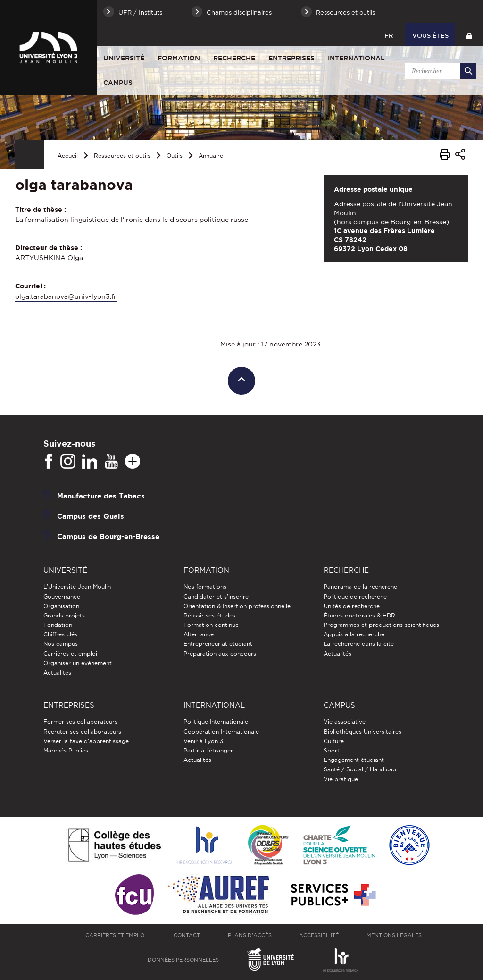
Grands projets (64, 615)
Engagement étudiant (354, 760)
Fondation (58, 625)
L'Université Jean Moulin (77, 587)
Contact (187, 935)
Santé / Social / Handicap (360, 769)
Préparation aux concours (220, 654)
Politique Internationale (216, 722)
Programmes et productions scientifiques (381, 625)
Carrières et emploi (70, 654)
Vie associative (345, 722)
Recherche (234, 58)
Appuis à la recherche (354, 634)
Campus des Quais (91, 516)
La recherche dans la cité (359, 644)
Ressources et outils (122, 156)
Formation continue (211, 625)
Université (124, 58)
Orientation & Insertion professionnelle (237, 606)
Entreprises (291, 58)
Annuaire (211, 156)
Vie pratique (341, 779)
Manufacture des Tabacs (101, 496)
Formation (179, 58)
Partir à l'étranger (208, 750)
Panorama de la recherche (360, 587)
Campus (118, 83)
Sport (332, 750)
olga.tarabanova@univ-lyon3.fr (66, 296)
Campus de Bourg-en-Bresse (108, 536)
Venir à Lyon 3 (203, 741)
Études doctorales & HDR (359, 615)
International (356, 58)
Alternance (199, 634)
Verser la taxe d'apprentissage (86, 741)
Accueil (68, 156)
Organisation (61, 606)
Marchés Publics (66, 750)
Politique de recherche (355, 596)
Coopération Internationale (221, 731)
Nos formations (205, 587)
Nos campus (61, 644)
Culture (334, 741)
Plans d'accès (250, 935)
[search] (439, 71)
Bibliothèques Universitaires (362, 731)
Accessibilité (319, 935)
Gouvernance (62, 596)
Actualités (57, 672)
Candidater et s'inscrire (216, 596)
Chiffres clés (60, 634)
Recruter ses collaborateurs (82, 731)
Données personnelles (183, 960)
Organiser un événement (78, 663)
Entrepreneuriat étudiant (218, 644)
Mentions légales (394, 935)
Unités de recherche (352, 606)
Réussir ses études (209, 615)
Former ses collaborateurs (80, 722)
